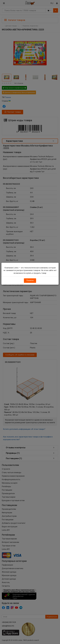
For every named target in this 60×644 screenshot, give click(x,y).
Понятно (30, 280)
